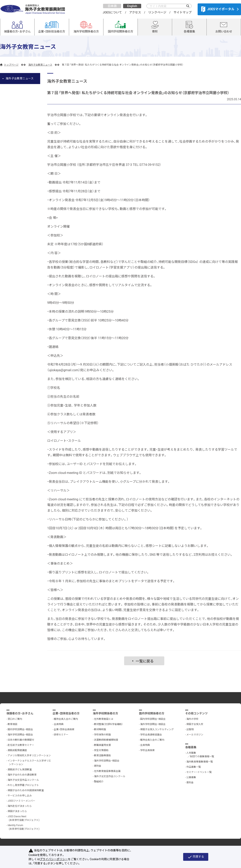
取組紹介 (99, 782)
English (132, 6)
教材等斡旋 (100, 729)
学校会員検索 (147, 750)
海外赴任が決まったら (20, 806)
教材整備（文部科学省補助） (108, 724)
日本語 (112, 6)
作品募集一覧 (194, 767)
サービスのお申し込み (20, 796)
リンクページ (157, 12)
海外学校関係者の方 (105, 713)
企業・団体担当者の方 (66, 713)
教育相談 (12, 724)
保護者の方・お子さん (20, 713)
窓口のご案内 (15, 719)
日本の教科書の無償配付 (21, 740)
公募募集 (191, 777)
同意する (196, 857)
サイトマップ (183, 12)
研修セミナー (61, 735)
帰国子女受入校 (195, 724)
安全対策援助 (101, 750)
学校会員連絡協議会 (151, 735)
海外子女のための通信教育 (22, 775)
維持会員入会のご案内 (66, 719)
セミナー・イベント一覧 (199, 772)
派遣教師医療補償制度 (106, 740)
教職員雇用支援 (102, 745)
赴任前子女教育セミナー (21, 745)
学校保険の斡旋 (102, 735)
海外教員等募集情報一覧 (200, 762)
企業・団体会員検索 (64, 729)
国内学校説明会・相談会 (20, 729)
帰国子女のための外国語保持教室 (26, 790)
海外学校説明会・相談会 (20, 735)
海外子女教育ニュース (40, 65)
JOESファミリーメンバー (21, 801)
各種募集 (191, 747)
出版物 (190, 729)
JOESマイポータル (218, 9)
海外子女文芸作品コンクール (23, 780)
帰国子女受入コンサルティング (157, 729)
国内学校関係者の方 (152, 713)
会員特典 (59, 724)
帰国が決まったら (17, 811)
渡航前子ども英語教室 (20, 770)
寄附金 (98, 766)
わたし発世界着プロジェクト (23, 785)
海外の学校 (192, 719)
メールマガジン (195, 735)
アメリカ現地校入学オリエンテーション (29, 755)
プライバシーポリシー (54, 859)
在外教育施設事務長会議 (107, 771)
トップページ (11, 65)
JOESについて (112, 12)
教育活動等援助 (102, 755)
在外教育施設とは (104, 719)
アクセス (135, 12)
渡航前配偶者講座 (17, 750)
